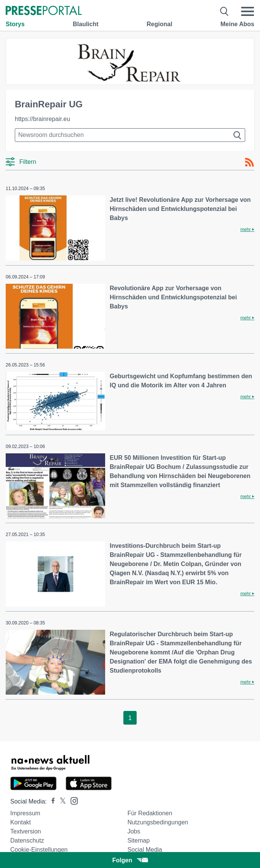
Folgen (130, 860)
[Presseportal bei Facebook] (51, 801)
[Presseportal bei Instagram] (72, 800)
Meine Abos (237, 24)
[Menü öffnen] (247, 11)
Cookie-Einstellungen (39, 850)
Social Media (145, 850)
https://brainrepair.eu (43, 119)
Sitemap (139, 840)
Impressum (25, 813)
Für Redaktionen (150, 813)
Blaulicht (86, 24)
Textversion (26, 831)
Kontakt (20, 822)
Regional (159, 24)
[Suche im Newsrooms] (130, 135)
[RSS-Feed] (249, 162)
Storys (15, 24)
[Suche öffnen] (225, 11)
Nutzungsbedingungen (158, 822)
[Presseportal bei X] (61, 801)
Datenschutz (27, 840)
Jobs (134, 831)
